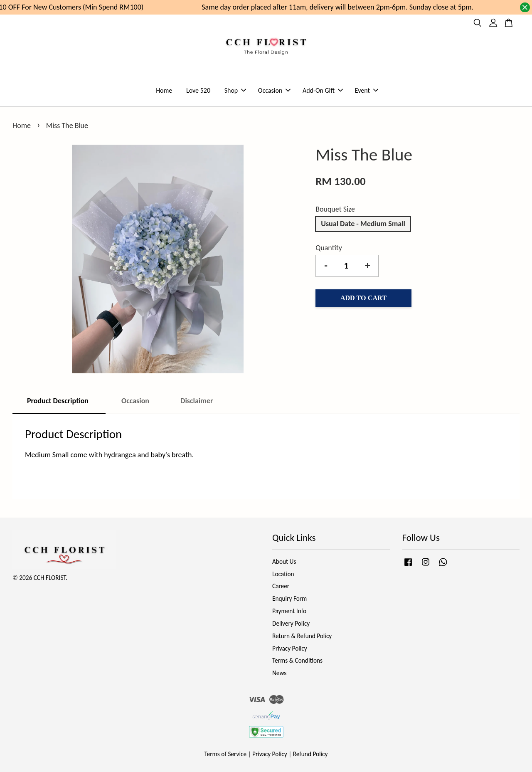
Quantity (329, 248)
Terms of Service (226, 754)
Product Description (59, 401)
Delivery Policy (291, 623)
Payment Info (289, 611)
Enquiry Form (289, 598)
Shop (235, 90)
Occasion (274, 90)
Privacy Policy (290, 648)
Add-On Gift (323, 90)
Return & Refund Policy (302, 636)
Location (283, 574)
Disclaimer (197, 401)
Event (367, 90)
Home (164, 90)
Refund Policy (310, 754)
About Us (284, 561)
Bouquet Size (335, 209)
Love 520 (198, 90)
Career (281, 586)
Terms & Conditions (297, 660)
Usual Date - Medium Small (363, 224)
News (279, 673)
